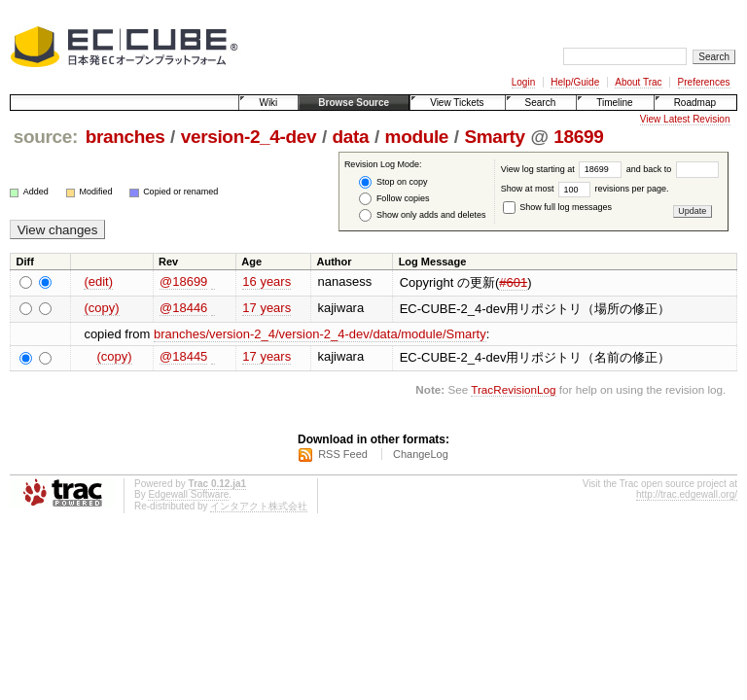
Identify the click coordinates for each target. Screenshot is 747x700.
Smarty (494, 137)
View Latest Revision (685, 119)
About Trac (638, 82)
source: (46, 137)
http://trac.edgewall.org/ (687, 494)
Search (541, 103)
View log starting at (564, 169)
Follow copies (394, 199)
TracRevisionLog (513, 389)
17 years (267, 308)
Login (523, 82)
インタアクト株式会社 (259, 506)
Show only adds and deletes (422, 215)
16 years (267, 281)
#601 (513, 282)
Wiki (268, 103)
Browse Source (354, 103)
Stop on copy (393, 182)
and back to (673, 169)
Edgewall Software (188, 494)
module (417, 137)
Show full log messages (557, 207)
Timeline (614, 103)
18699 (578, 137)
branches (125, 137)
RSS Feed (343, 454)
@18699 (183, 281)
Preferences (704, 82)
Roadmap (695, 103)
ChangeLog (421, 454)
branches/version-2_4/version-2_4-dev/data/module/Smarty (320, 334)
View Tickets (457, 103)
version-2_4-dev (249, 137)
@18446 (183, 308)
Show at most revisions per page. (585, 189)
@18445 (183, 356)
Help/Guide (575, 82)
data (351, 137)
